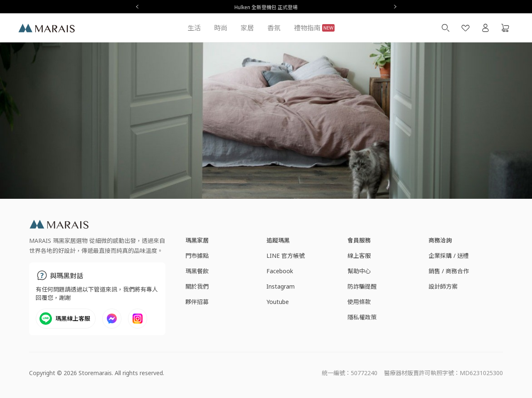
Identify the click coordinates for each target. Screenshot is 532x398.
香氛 (274, 28)
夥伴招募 (197, 302)
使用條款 (359, 302)
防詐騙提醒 (362, 286)
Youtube (278, 302)
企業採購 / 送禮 (449, 256)
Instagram (281, 286)
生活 (194, 28)
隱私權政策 (362, 317)
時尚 (221, 28)
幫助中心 (359, 271)
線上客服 (359, 256)
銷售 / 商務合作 (449, 271)
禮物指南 (314, 28)
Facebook (280, 271)
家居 (247, 28)
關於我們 (197, 286)
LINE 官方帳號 (286, 256)
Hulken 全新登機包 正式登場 (266, 7)
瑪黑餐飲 (197, 271)
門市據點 (197, 256)
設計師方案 (443, 286)
